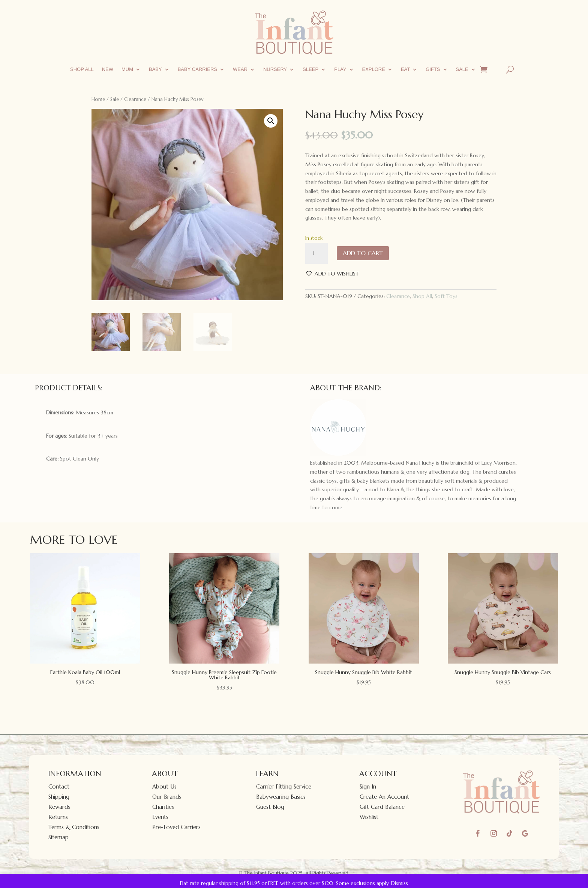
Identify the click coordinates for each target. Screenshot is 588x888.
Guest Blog (270, 807)
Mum (127, 69)
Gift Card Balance (382, 807)
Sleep (310, 69)
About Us (164, 786)
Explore (374, 69)
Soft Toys (446, 296)
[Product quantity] (316, 253)
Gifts (433, 69)
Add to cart (363, 253)
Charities (163, 807)
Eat (405, 69)
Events (160, 817)
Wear (240, 69)
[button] (271, 121)
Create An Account (384, 797)
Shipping (59, 797)
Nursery (275, 69)
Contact (59, 786)
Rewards (59, 807)
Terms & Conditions (74, 827)
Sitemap (58, 837)
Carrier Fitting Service (284, 786)
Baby (155, 69)
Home (98, 99)
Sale (462, 69)
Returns (58, 817)
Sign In (368, 786)
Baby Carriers (197, 69)
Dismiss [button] (400, 883)
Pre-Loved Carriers (176, 827)
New (108, 69)
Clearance (135, 99)
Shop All (82, 69)
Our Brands (167, 797)
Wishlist (369, 817)
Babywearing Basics (281, 797)
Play (340, 69)
